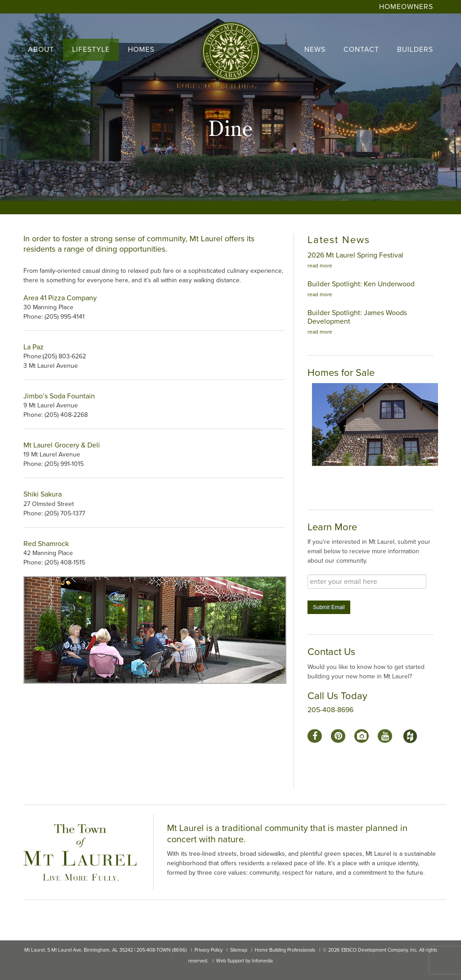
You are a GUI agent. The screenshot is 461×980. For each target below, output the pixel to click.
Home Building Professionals (285, 950)
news (315, 50)
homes (141, 50)
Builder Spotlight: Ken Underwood (361, 284)
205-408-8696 (330, 710)
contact (361, 50)
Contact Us (331, 652)
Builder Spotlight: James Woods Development (357, 317)
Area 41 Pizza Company (60, 298)
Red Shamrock (46, 544)
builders (415, 50)
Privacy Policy (208, 950)
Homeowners (406, 7)
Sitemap (239, 950)
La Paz (34, 347)
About (41, 50)
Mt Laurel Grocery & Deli (62, 445)
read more (320, 266)
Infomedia (262, 961)
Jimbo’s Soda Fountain (59, 396)
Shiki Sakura (43, 494)
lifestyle (91, 50)
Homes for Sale (341, 373)
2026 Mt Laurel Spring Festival (355, 255)
